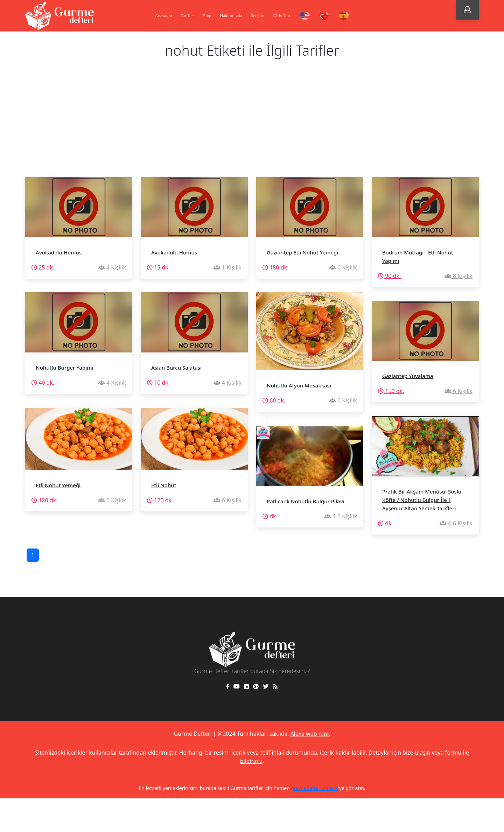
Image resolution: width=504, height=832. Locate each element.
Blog (207, 16)
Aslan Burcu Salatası (176, 368)
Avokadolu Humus (59, 252)
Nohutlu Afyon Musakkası (299, 385)
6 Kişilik (343, 267)
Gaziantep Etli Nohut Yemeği (302, 252)
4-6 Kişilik (456, 523)
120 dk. (44, 500)
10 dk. (158, 383)
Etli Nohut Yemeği (58, 485)
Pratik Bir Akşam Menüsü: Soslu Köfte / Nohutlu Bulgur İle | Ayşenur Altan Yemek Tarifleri (422, 500)
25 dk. (43, 267)
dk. (386, 523)
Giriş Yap (282, 16)
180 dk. (275, 267)
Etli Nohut (164, 485)
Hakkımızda (231, 16)
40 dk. (43, 383)
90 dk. (389, 276)
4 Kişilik (112, 267)
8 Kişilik (458, 276)
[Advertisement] (252, 125)
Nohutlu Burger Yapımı (64, 368)
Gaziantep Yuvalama (408, 376)
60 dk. (274, 400)
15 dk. (158, 267)
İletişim (258, 16)
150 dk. (391, 391)
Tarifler (187, 16)
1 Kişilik (227, 267)
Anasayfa (163, 16)
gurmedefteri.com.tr (314, 788)
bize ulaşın (416, 753)
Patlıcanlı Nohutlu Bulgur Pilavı (306, 501)
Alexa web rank (310, 734)
